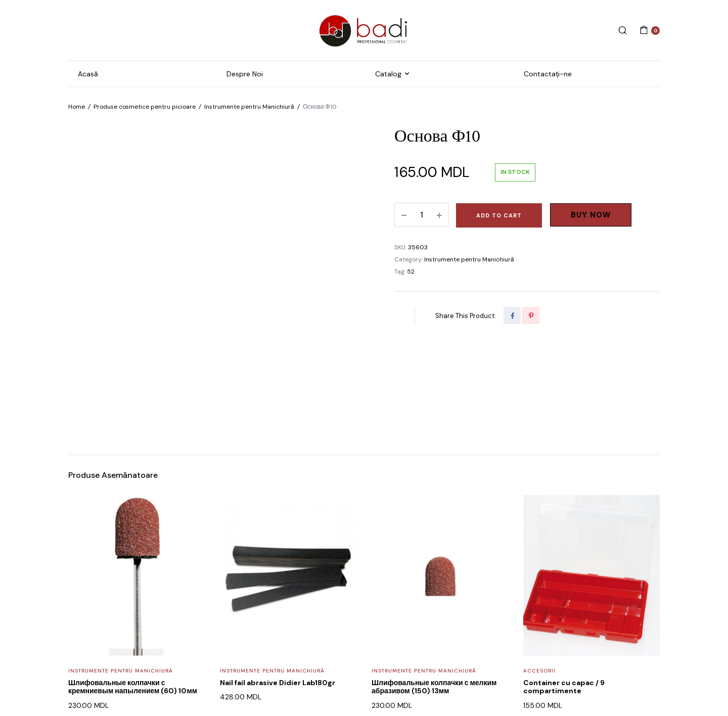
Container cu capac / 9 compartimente (564, 587)
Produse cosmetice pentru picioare (145, 107)
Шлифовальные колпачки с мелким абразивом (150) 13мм (434, 587)
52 (411, 272)
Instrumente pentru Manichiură (249, 107)
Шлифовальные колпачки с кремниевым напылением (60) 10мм (133, 587)
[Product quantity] (422, 215)
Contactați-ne (548, 74)
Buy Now (591, 215)
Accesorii (539, 571)
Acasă (88, 74)
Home (77, 107)
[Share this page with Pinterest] (531, 316)
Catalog (388, 74)
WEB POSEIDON (299, 679)
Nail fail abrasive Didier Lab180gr (278, 583)
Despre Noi (245, 74)
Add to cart (499, 215)
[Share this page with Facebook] (512, 316)
